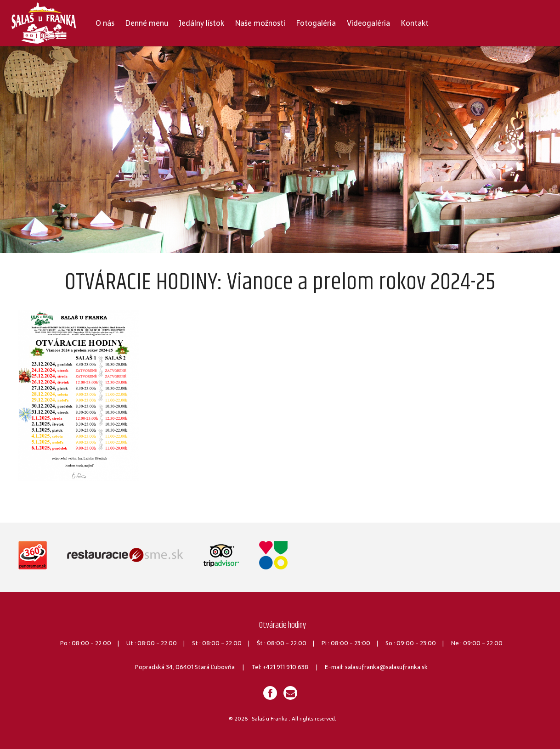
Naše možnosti (260, 23)
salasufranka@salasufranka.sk (386, 667)
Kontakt (415, 23)
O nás (105, 23)
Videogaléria (368, 23)
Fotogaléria (316, 23)
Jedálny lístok (202, 23)
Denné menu (147, 23)
